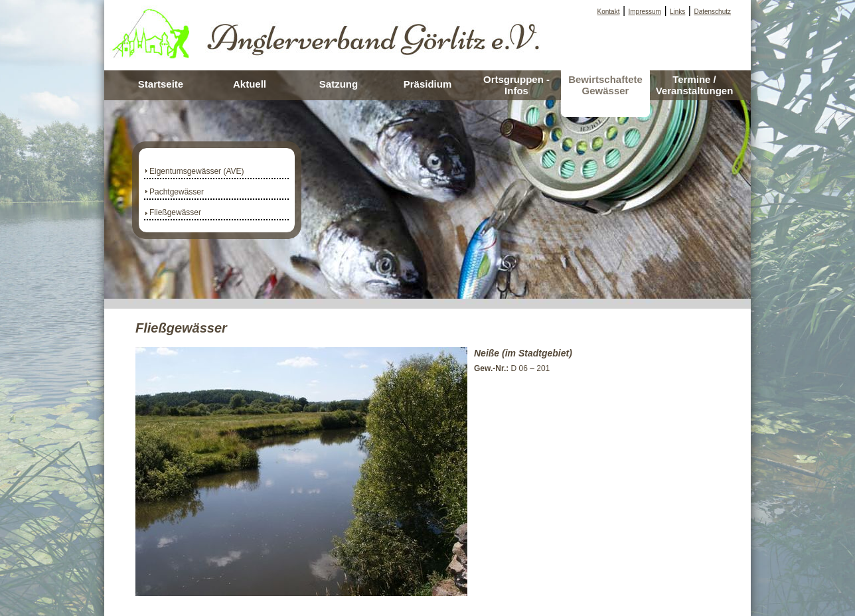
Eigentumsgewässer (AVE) (197, 171)
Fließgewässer (175, 212)
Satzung (339, 84)
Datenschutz (712, 12)
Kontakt (609, 12)
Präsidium (428, 84)
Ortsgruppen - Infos (516, 85)
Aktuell (250, 84)
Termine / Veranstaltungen (695, 85)
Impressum (645, 12)
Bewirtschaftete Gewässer (605, 85)
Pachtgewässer (177, 192)
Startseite (161, 84)
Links (677, 12)
